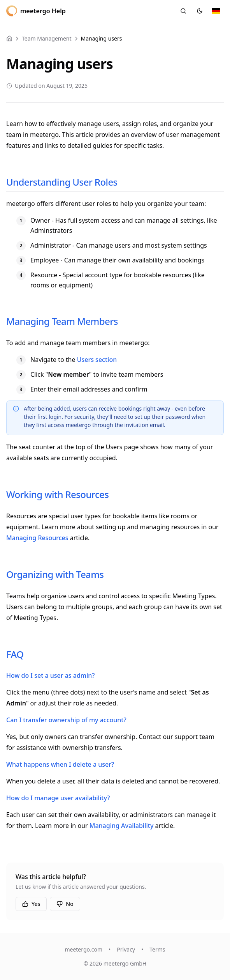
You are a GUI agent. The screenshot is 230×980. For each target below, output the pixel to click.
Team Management (47, 38)
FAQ (15, 654)
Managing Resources (37, 538)
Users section (97, 360)
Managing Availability (122, 826)
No (65, 904)
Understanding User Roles (62, 182)
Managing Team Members (62, 321)
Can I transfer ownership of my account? (66, 720)
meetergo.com (83, 949)
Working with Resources (57, 494)
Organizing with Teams (55, 574)
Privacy (126, 949)
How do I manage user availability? (58, 798)
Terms (157, 949)
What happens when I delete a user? (60, 764)
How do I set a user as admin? (50, 675)
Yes (31, 904)
